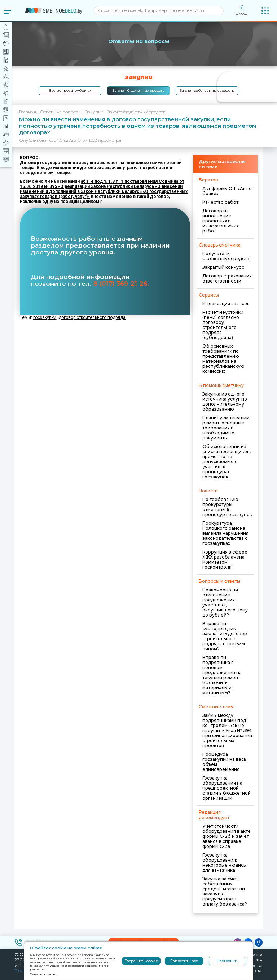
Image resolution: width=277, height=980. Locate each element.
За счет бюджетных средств (139, 91)
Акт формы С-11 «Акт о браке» (227, 191)
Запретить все (184, 961)
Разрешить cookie (141, 961)
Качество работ (220, 202)
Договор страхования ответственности (227, 278)
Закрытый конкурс (223, 267)
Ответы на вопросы (61, 112)
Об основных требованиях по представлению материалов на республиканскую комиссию (223, 359)
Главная (28, 112)
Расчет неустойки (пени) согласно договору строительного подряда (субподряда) (223, 325)
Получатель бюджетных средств (226, 256)
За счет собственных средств (207, 91)
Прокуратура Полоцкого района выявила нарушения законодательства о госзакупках (225, 533)
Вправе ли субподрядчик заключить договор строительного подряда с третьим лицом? (225, 636)
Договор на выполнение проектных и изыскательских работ (221, 221)
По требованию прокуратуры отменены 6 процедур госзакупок (227, 507)
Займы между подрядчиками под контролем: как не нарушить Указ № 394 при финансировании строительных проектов (227, 730)
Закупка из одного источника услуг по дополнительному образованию (225, 401)
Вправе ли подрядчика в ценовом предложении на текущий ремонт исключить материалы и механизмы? (222, 675)
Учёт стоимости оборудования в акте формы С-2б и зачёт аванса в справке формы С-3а (227, 836)
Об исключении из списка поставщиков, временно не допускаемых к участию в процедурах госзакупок (227, 462)
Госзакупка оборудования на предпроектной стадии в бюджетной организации (227, 788)
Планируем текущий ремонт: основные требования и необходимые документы (226, 428)
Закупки (94, 112)
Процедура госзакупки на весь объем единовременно (224, 762)
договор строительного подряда (92, 317)
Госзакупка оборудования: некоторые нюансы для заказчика (225, 862)
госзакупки (45, 317)
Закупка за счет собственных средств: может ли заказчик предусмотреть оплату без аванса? (225, 891)
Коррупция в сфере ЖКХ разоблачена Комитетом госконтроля (225, 559)
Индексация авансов (226, 304)
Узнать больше (43, 974)
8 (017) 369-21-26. (121, 284)
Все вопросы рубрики (70, 91)
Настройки (227, 961)
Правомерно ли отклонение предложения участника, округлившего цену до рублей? (225, 602)
